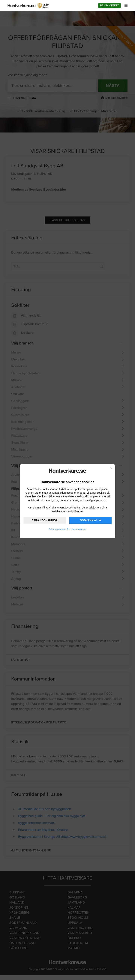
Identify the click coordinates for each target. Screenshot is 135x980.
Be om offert (109, 6)
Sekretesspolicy (57, 529)
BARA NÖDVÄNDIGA (45, 520)
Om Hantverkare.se (76, 529)
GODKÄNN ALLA (90, 520)
